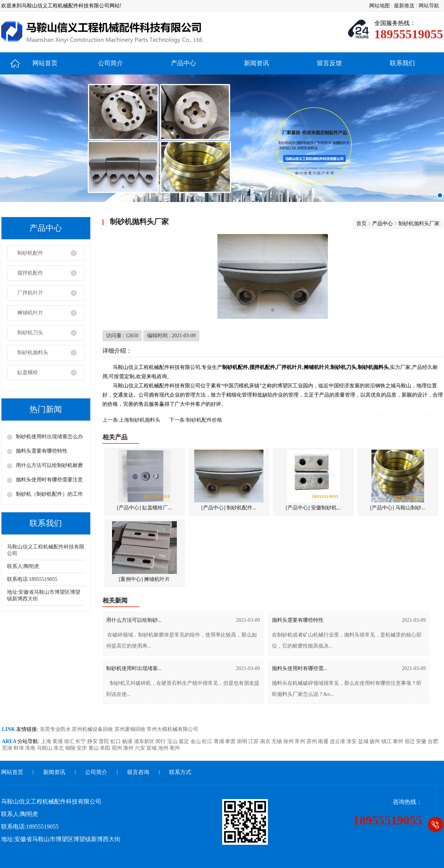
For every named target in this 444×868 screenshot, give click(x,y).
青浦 (220, 741)
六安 (141, 748)
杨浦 (128, 741)
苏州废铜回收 (131, 729)
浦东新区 (145, 741)
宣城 (152, 748)
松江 (208, 741)
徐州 (289, 741)
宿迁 (410, 741)
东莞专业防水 (56, 729)
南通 (324, 741)
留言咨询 (138, 772)
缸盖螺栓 (28, 372)
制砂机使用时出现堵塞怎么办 (49, 437)
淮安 (352, 741)
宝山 (173, 741)
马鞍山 (45, 748)
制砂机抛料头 (33, 353)
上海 (47, 741)
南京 (266, 741)
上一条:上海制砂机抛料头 (132, 420)
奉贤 (231, 741)
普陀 (105, 741)
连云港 (338, 741)
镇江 (387, 741)
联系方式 (180, 772)
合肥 (433, 741)
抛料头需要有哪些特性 (42, 451)
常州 (301, 741)
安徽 (422, 741)
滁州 (129, 748)
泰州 (399, 741)
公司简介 (111, 63)
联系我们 (402, 63)
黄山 (94, 748)
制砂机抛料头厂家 (419, 224)
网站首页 (45, 63)
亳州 (175, 748)
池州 (164, 748)
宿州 (118, 748)
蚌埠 (20, 748)
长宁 (81, 741)
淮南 (31, 748)
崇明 (243, 741)
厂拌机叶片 (30, 293)
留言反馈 (329, 63)
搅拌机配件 (30, 273)
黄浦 (58, 741)
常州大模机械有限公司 (172, 729)
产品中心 (183, 63)
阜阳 (106, 748)
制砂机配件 (30, 253)
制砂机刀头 (30, 333)
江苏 (254, 741)
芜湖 (8, 748)
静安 (93, 741)
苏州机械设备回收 (93, 729)
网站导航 (429, 6)
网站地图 (380, 6)
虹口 (116, 741)
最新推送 (404, 6)
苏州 (312, 741)
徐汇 (70, 741)
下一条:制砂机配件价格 (196, 420)
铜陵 (71, 748)
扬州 (375, 741)
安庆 (83, 748)
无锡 (277, 741)
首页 (361, 224)
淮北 (59, 748)
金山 (196, 741)
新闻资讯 (256, 63)
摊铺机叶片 (30, 313)
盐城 (364, 741)
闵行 (161, 741)
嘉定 (185, 741)
